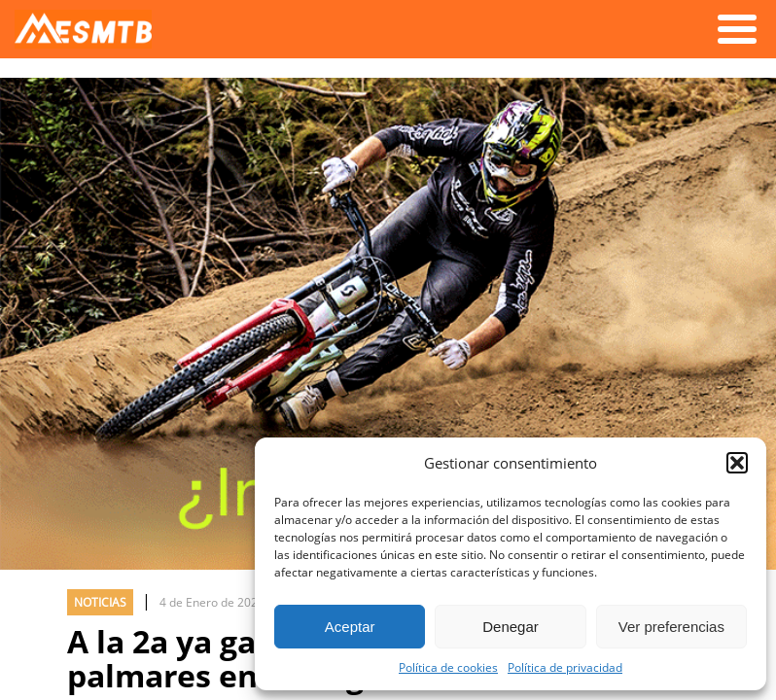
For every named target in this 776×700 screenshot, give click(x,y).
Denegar (511, 627)
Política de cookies (448, 667)
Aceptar (350, 627)
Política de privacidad (565, 667)
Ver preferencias (671, 627)
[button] (737, 463)
